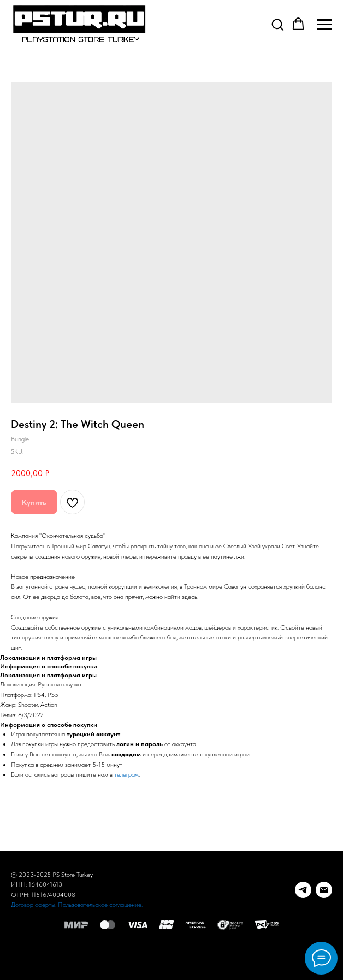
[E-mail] (324, 890)
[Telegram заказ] (303, 890)
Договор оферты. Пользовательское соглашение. (77, 905)
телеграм (126, 774)
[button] (277, 24)
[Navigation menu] (324, 25)
